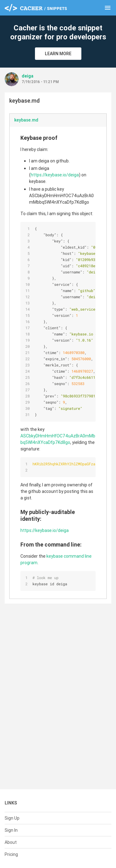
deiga (28, 76)
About (11, 842)
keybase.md (26, 120)
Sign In (11, 830)
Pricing (11, 854)
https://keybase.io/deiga (55, 175)
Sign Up (12, 818)
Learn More (58, 54)
